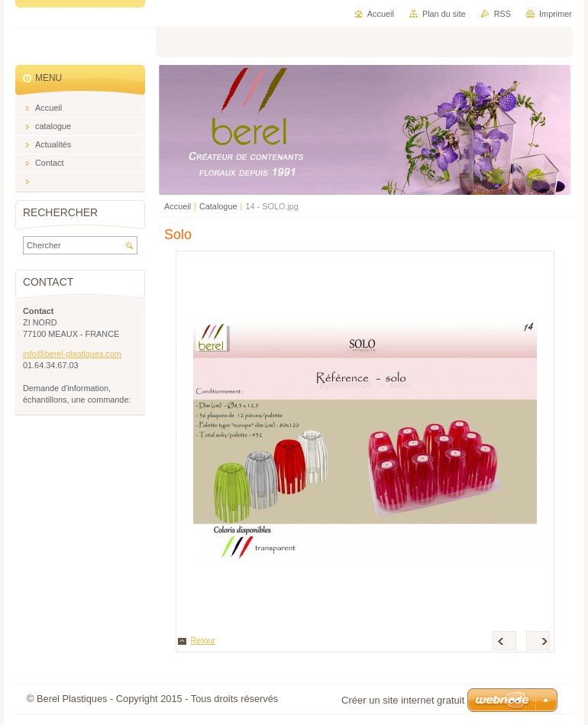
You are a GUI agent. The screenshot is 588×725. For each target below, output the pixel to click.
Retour (204, 640)
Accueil (178, 206)
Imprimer (556, 14)
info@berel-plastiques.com (72, 354)
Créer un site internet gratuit (403, 700)
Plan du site (444, 14)
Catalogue (218, 206)
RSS (502, 14)
